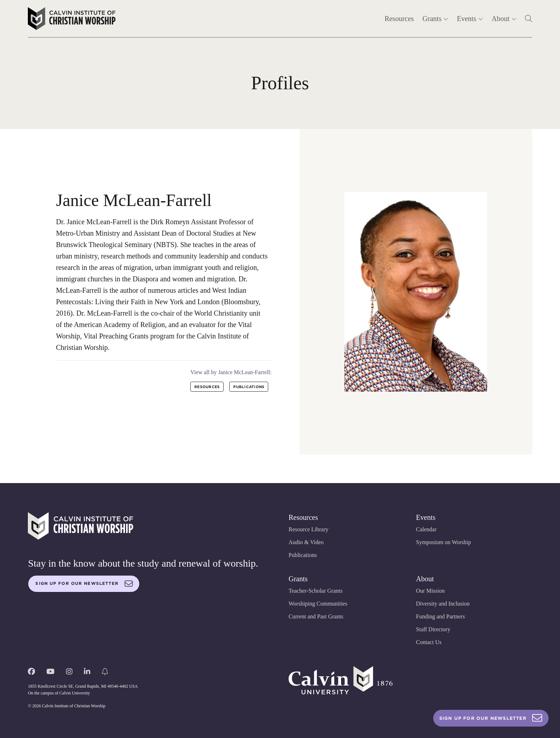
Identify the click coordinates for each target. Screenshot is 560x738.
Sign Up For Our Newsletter (491, 718)
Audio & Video (306, 542)
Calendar (426, 529)
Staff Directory (433, 629)
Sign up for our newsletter (84, 584)
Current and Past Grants (316, 616)
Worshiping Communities (318, 604)
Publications (303, 555)
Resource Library (309, 529)
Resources (399, 19)
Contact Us (429, 642)
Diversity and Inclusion (443, 604)
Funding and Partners (441, 616)
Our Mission (430, 591)
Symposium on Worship (444, 542)
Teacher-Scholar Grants (316, 591)
